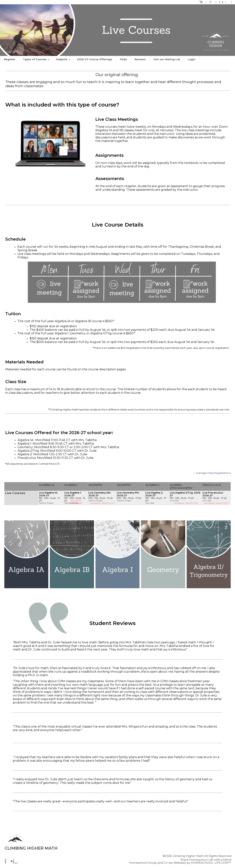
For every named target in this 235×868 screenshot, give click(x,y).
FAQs (123, 59)
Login (192, 59)
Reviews (140, 59)
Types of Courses (37, 59)
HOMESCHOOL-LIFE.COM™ (211, 863)
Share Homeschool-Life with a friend (206, 860)
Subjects (64, 59)
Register (10, 59)
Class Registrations (211, 473)
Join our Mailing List (167, 59)
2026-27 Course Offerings (95, 59)
